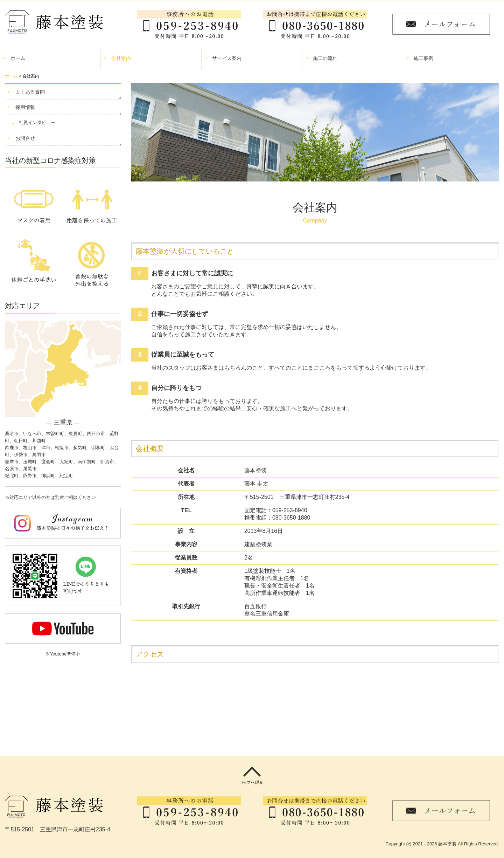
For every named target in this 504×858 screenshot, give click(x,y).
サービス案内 (227, 58)
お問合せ (25, 138)
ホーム (18, 58)
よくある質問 (30, 92)
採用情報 (25, 107)
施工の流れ (325, 58)
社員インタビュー (37, 122)
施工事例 (423, 58)
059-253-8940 (290, 510)
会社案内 (121, 58)
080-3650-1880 (291, 518)
